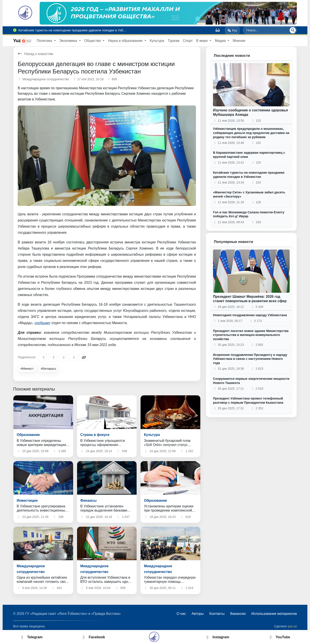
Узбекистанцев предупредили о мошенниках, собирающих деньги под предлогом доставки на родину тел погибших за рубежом (251, 133)
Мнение (239, 41)
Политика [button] (45, 41)
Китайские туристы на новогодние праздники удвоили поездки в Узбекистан (249, 175)
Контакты (217, 614)
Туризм (173, 41)
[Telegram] (43, 357)
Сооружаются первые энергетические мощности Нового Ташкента (251, 381)
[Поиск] (293, 30)
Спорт (188, 41)
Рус (232, 30)
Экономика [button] (69, 41)
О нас (181, 614)
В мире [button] (202, 41)
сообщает (43, 323)
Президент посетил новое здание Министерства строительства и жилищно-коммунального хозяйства (251, 335)
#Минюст (27, 369)
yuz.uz (292, 626)
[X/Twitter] (63, 357)
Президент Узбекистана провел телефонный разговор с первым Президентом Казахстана (248, 400)
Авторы (198, 614)
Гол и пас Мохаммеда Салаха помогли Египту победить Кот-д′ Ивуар (249, 214)
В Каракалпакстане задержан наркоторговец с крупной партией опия (249, 155)
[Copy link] (83, 357)
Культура (157, 41)
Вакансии (238, 614)
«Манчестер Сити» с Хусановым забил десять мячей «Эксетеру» (249, 194)
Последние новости (232, 56)
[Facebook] (53, 357)
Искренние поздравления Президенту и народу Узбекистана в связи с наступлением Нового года (250, 359)
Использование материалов (274, 614)
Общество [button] (93, 41)
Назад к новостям (35, 54)
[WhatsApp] (73, 357)
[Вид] (218, 30)
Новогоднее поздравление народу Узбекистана (250, 315)
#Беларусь (48, 369)
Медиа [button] (221, 41)
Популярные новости (233, 242)
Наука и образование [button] (126, 41)
